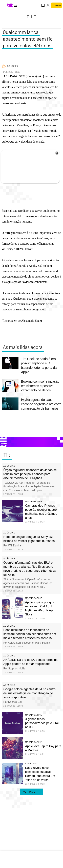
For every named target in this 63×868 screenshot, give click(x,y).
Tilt (32, 17)
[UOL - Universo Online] (15, 6)
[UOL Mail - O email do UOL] (43, 5)
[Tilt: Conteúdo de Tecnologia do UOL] (10, 5)
